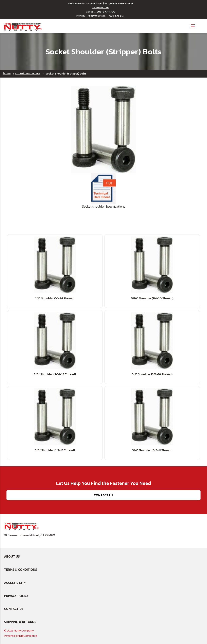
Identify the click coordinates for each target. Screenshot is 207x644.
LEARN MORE (101, 7)
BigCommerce (28, 636)
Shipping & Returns (20, 622)
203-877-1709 (106, 12)
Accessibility (15, 583)
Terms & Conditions (21, 569)
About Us (12, 556)
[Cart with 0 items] (201, 26)
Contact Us (103, 495)
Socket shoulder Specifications (104, 191)
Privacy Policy (16, 596)
